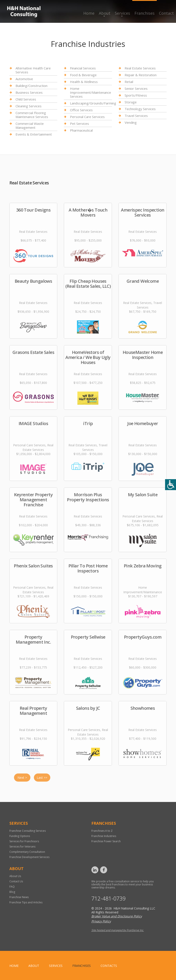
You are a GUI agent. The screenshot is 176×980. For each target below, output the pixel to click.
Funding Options (20, 836)
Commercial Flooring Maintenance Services (32, 115)
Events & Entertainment (34, 134)
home (14, 966)
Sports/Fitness (136, 95)
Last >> (42, 778)
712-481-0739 (108, 898)
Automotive (24, 79)
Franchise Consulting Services (28, 831)
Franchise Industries (104, 836)
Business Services (29, 92)
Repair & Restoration (141, 75)
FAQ (12, 887)
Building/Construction (31, 86)
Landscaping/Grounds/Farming (93, 103)
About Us (15, 876)
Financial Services (83, 68)
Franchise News (19, 897)
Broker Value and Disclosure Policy (117, 916)
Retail (129, 82)
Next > (22, 778)
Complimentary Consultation (27, 852)
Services (122, 13)
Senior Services (136, 88)
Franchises (145, 13)
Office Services (81, 110)
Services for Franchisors (24, 841)
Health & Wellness (84, 82)
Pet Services (79, 124)
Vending (131, 122)
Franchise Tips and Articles (26, 902)
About (105, 13)
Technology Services (140, 109)
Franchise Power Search (106, 841)
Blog (12, 892)
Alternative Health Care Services (33, 70)
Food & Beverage (83, 75)
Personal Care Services (87, 117)
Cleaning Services (29, 106)
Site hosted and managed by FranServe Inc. (118, 930)
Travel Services (136, 116)
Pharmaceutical (81, 130)
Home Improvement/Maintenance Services (91, 92)
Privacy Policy (101, 921)
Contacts (109, 966)
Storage (131, 102)
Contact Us (16, 881)
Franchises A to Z (102, 831)
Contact (166, 13)
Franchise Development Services (29, 857)
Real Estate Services (140, 68)
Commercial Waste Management (30, 125)
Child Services (26, 99)
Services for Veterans (22, 847)
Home (89, 13)
